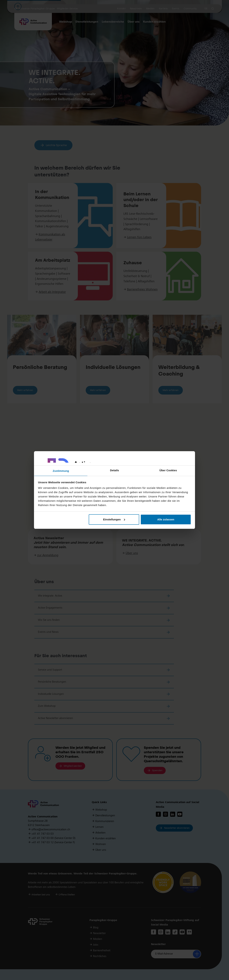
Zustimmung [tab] (61, 471)
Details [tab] (114, 470)
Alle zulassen (166, 519)
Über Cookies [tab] (168, 470)
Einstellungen (114, 519)
